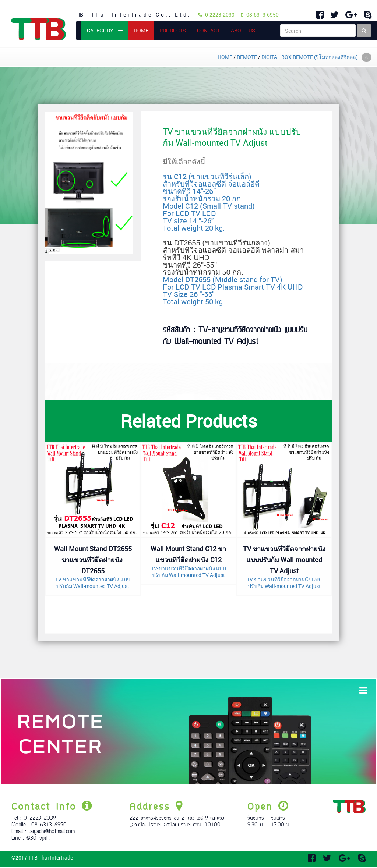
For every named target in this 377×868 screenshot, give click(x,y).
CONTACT (208, 30)
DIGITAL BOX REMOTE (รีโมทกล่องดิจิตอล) (316, 57)
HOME (144, 30)
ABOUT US (243, 30)
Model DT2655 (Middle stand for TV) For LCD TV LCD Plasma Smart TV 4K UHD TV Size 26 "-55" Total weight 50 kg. (233, 273)
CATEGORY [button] (105, 30)
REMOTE (247, 57)
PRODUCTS (173, 30)
